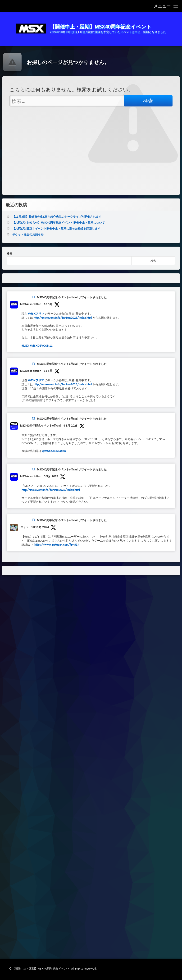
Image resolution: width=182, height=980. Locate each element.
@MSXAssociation (54, 451)
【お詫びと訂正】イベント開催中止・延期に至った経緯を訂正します (56, 228)
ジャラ (24, 527)
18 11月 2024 (40, 527)
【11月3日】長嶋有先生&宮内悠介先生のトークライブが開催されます (57, 216)
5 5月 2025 (51, 476)
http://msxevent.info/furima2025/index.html (63, 317)
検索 (9, 253)
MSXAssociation (31, 304)
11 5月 (48, 371)
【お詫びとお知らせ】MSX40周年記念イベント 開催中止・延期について (59, 222)
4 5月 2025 (70, 425)
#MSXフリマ (36, 313)
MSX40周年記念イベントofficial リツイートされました (72, 297)
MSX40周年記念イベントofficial (40, 425)
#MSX (25, 345)
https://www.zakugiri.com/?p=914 (57, 544)
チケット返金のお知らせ (28, 234)
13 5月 (48, 304)
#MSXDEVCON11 (41, 345)
